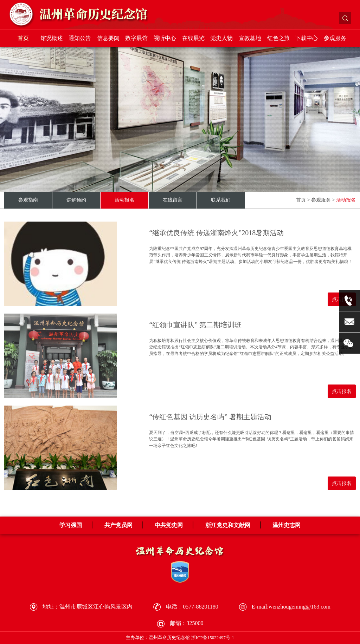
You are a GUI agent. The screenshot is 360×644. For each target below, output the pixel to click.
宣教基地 (250, 38)
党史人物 (221, 38)
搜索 (345, 18)
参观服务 (335, 38)
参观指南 (28, 200)
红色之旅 (278, 38)
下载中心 (307, 38)
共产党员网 (118, 525)
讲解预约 (76, 200)
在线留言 (173, 200)
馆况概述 (52, 38)
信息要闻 (108, 38)
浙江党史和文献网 (228, 525)
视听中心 (165, 38)
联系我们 (221, 200)
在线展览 (193, 38)
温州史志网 (287, 525)
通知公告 (80, 38)
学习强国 (71, 525)
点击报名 (342, 391)
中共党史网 (169, 525)
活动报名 (124, 200)
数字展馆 (136, 38)
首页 (23, 38)
